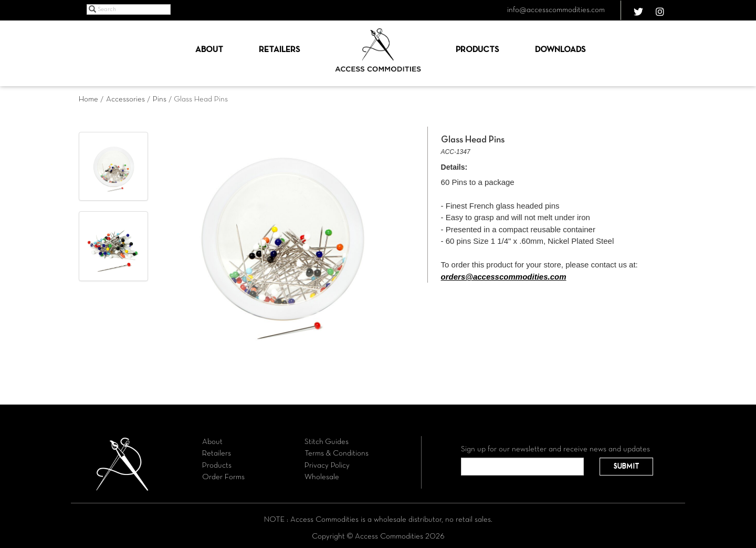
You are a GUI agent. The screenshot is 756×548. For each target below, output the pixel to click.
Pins (160, 99)
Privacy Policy (327, 466)
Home (88, 99)
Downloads (560, 50)
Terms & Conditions (337, 453)
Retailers (279, 50)
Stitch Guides (327, 442)
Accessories (125, 99)
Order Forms (223, 477)
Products (477, 50)
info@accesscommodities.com (556, 10)
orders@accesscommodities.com (504, 277)
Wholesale (322, 477)
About (209, 50)
